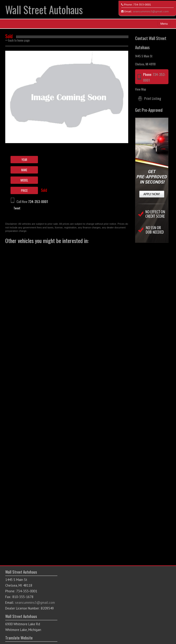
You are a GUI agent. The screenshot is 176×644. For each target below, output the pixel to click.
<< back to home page (17, 40)
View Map (141, 89)
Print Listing (153, 98)
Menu (164, 24)
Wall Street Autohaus (44, 9)
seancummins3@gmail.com (151, 11)
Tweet (17, 208)
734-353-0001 (142, 4)
